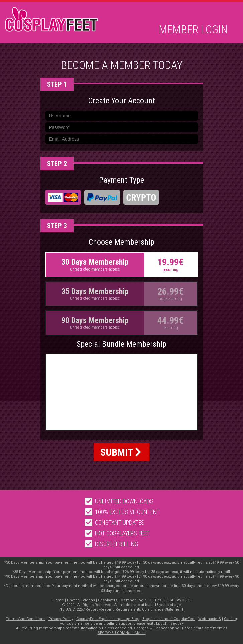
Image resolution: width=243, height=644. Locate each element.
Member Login (193, 30)
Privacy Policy (61, 619)
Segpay (177, 623)
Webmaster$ (210, 619)
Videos (89, 600)
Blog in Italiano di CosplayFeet (169, 619)
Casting (230, 619)
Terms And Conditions (26, 619)
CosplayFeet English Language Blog (108, 619)
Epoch (162, 623)
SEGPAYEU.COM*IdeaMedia (122, 633)
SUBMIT (121, 452)
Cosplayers (108, 600)
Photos (73, 600)
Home (58, 600)
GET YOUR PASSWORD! (170, 600)
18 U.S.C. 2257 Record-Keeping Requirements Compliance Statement (121, 609)
